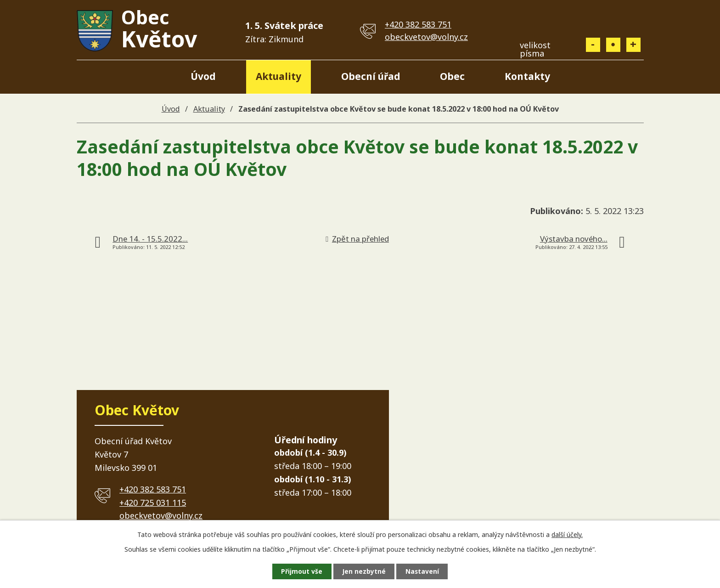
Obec (452, 76)
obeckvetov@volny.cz (426, 37)
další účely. (567, 534)
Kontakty (527, 76)
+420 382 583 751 (418, 24)
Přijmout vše (300, 571)
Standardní (613, 45)
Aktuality (278, 76)
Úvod (203, 76)
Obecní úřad (371, 76)
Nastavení (424, 571)
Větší (633, 45)
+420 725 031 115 (153, 503)
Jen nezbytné (364, 571)
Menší (593, 45)
